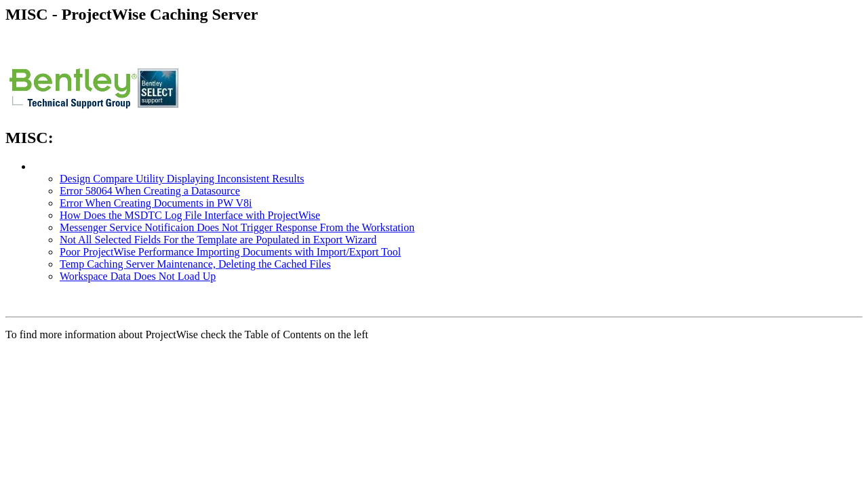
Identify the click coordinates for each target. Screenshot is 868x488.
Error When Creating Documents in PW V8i (156, 203)
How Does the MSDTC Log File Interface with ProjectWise (190, 215)
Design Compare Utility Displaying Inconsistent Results (182, 179)
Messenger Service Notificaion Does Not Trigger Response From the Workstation (237, 227)
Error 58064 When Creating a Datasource (150, 191)
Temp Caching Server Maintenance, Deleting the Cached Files (195, 264)
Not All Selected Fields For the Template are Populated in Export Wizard (218, 240)
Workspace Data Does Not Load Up (138, 276)
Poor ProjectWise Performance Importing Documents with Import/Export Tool (230, 252)
